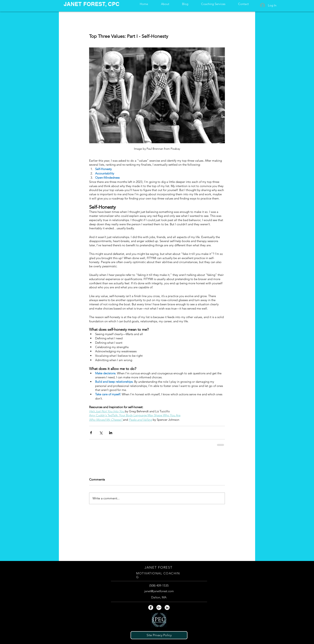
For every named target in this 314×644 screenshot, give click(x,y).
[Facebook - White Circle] (151, 607)
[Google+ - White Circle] (159, 607)
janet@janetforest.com (159, 591)
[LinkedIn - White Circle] (167, 607)
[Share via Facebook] (91, 433)
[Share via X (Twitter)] (101, 433)
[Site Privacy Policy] (159, 635)
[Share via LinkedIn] (111, 433)
